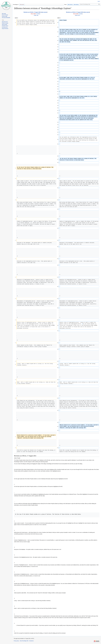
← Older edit (35, 15)
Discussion (22, 5)
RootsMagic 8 (16, 5)
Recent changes (5, 15)
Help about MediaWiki (6, 18)
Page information (5, 29)
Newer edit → (78, 15)
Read (65, 5)
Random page (5, 16)
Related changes (5, 23)
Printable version (5, 26)
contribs (38, 14)
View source (70, 5)
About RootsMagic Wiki (24, 641)
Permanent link (5, 27)
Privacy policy (16, 641)
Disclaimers (31, 641)
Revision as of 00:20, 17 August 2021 (32, 12)
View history (76, 5)
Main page (4, 14)
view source (44, 12)
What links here (5, 22)
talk (35, 14)
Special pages (5, 25)
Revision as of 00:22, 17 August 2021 (75, 12)
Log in (99, 1)
